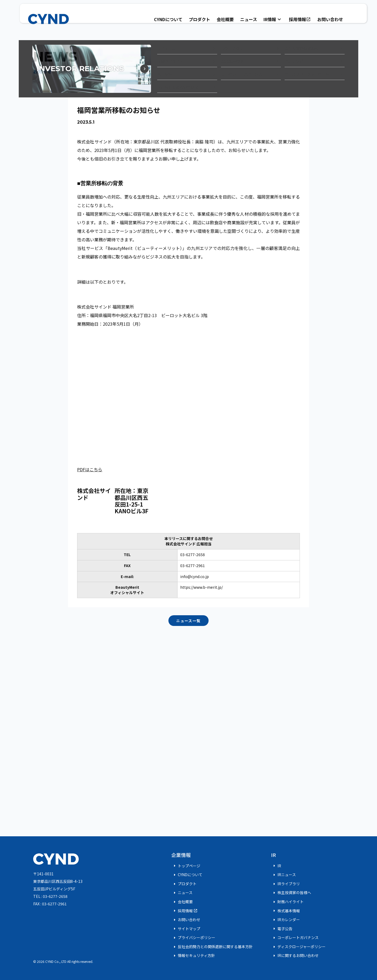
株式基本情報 (285, 911)
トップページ (186, 866)
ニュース (249, 19)
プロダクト (199, 19)
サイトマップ (186, 929)
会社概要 (225, 19)
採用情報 (300, 19)
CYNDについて (168, 19)
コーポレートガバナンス (295, 938)
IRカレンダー (285, 920)
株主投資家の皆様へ (291, 893)
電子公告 (282, 929)
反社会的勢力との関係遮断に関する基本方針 (212, 947)
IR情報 (273, 19)
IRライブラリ (285, 884)
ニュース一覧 (188, 621)
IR (276, 866)
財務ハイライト (287, 902)
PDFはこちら (90, 469)
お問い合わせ (330, 19)
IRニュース (283, 875)
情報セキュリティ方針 (193, 956)
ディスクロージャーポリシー (298, 947)
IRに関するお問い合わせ (295, 956)
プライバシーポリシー (193, 938)
